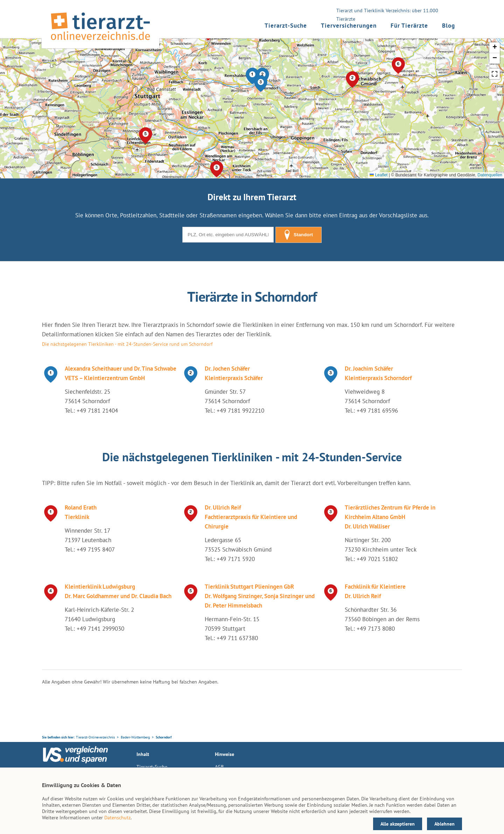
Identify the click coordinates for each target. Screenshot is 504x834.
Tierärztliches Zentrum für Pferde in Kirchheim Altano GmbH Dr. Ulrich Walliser (390, 517)
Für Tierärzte (409, 26)
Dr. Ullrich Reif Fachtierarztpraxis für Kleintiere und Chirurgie (251, 517)
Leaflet (379, 175)
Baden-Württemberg (135, 737)
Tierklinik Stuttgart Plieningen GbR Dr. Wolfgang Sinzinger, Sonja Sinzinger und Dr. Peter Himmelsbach (260, 596)
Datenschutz (117, 818)
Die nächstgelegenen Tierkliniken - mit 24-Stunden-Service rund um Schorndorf (127, 344)
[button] (261, 84)
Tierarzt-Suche (286, 26)
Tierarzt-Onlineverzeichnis (95, 737)
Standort (299, 235)
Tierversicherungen (349, 26)
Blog (449, 26)
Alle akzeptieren (398, 824)
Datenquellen (490, 175)
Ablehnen (444, 824)
